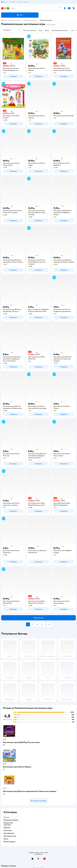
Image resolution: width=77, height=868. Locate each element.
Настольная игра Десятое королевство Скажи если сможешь (30, 791)
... (46, 624)
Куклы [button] (6, 839)
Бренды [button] (6, 817)
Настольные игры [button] (10, 836)
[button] (20, 15)
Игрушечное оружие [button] (11, 820)
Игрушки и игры (14, 20)
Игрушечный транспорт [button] (8, 824)
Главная (4, 20)
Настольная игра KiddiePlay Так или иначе (21, 742)
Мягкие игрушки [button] (9, 842)
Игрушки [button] (7, 828)
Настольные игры (30, 20)
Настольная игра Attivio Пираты (17, 767)
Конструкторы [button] (9, 833)
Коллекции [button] (8, 830)
